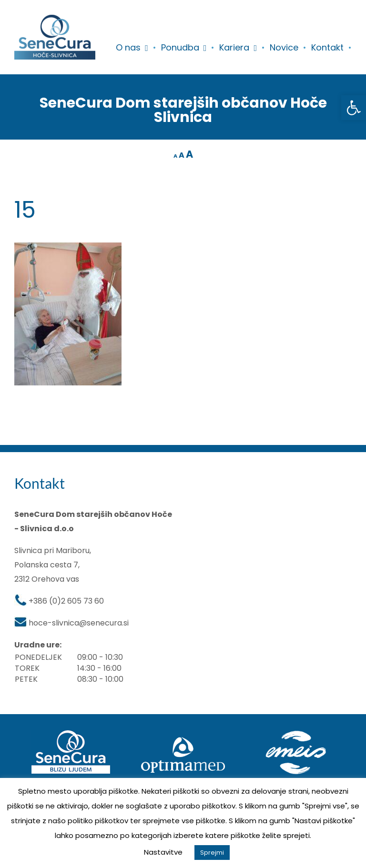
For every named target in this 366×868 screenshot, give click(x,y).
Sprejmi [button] (212, 853)
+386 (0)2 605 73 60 (66, 601)
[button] (354, 108)
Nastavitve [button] (163, 852)
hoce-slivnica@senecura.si (79, 623)
